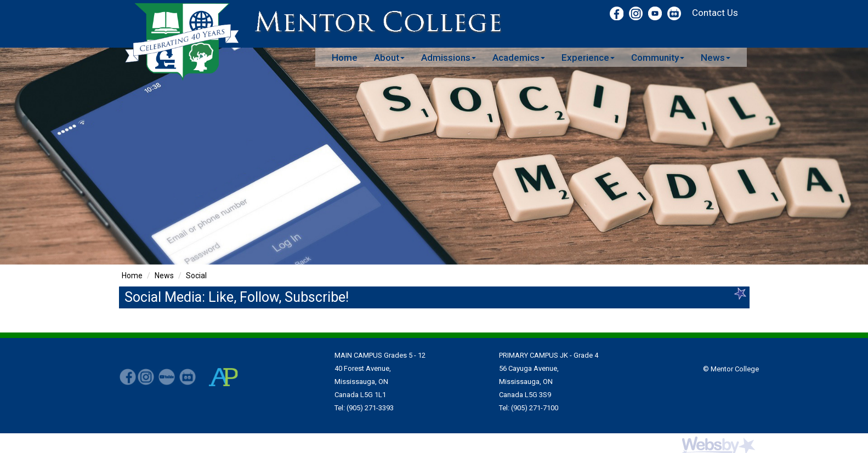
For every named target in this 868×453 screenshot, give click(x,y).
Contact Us (715, 13)
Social (196, 276)
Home (345, 58)
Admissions (449, 58)
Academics (519, 58)
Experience (588, 58)
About (389, 58)
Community (658, 58)
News (716, 58)
